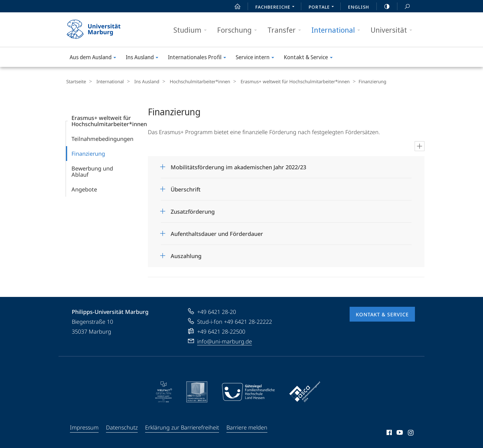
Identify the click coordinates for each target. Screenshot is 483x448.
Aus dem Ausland (95, 58)
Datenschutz (122, 427)
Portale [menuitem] (323, 7)
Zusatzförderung (193, 211)
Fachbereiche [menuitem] (277, 7)
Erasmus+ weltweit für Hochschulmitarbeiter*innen (285, 81)
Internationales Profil (199, 58)
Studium (192, 30)
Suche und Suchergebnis (404, 7)
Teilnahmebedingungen (102, 138)
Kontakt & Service (310, 58)
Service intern (257, 58)
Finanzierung (88, 153)
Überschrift (186, 189)
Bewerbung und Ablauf (92, 171)
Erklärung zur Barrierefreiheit (182, 427)
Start (234, 6)
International (338, 30)
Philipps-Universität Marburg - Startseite (99, 30)
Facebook (389, 433)
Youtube (399, 433)
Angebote (84, 189)
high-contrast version (384, 6)
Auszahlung (186, 256)
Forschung (239, 30)
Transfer (286, 30)
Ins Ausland (144, 58)
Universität (393, 30)
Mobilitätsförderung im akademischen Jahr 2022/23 (238, 167)
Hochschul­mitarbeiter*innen (192, 81)
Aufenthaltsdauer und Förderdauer (217, 233)
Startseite (76, 81)
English (359, 7)
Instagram (411, 433)
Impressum (84, 427)
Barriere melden (247, 427)
